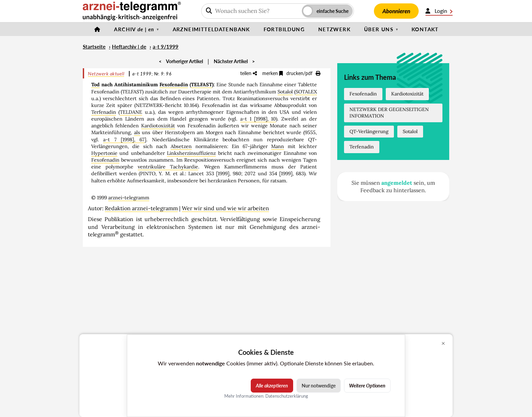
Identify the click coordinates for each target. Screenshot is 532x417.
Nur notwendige (319, 386)
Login (439, 11)
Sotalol (285, 92)
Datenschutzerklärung (287, 396)
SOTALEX (306, 92)
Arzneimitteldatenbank (211, 29)
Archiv (134, 29)
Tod (96, 85)
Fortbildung (284, 29)
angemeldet (397, 183)
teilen (249, 73)
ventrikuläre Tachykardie (168, 167)
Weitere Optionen (367, 386)
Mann (278, 146)
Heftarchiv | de (129, 47)
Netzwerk (334, 29)
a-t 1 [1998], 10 (258, 119)
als (137, 132)
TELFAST (202, 85)
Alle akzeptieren (272, 386)
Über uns (379, 29)
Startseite (94, 47)
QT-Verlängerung (369, 131)
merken (273, 73)
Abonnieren (396, 11)
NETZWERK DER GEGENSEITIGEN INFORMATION (389, 113)
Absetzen (181, 146)
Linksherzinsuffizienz (191, 153)
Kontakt (425, 29)
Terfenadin (104, 112)
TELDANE (131, 112)
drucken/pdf (303, 73)
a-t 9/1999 (166, 47)
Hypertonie (104, 153)
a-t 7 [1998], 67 (124, 140)
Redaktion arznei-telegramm (141, 208)
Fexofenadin (174, 85)
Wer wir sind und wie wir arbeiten (225, 208)
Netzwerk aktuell (106, 74)
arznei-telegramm (129, 198)
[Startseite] (97, 29)
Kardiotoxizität (158, 126)
